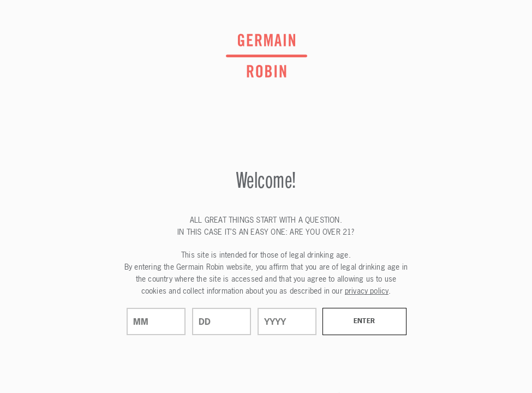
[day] (222, 321)
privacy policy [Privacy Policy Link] (367, 291)
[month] (156, 321)
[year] (287, 321)
